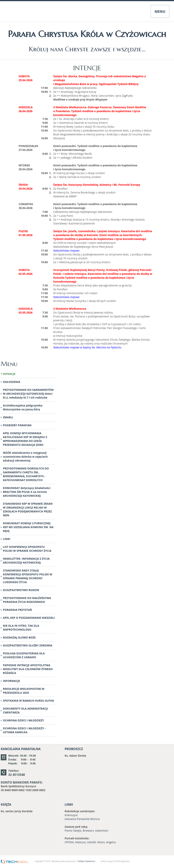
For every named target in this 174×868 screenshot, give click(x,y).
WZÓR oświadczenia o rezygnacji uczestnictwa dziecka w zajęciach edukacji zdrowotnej (25, 457)
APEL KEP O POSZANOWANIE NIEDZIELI (29, 618)
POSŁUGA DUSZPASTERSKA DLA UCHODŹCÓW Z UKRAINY (24, 655)
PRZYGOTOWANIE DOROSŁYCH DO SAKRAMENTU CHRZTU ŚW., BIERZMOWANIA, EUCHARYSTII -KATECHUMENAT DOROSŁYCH (26, 474)
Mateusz (81, 842)
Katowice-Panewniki (77, 819)
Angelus (111, 842)
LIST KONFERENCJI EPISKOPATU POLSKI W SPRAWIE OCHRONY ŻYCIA (27, 549)
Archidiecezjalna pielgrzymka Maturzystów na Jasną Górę (23, 407)
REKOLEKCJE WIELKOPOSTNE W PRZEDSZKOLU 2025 (24, 691)
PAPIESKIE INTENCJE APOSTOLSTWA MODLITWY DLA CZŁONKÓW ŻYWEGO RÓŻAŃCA (28, 669)
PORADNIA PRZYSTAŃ (17, 610)
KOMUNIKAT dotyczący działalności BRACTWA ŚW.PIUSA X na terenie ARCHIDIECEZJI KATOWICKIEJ (27, 492)
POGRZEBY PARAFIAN (17, 425)
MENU (160, 11)
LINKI (7, 539)
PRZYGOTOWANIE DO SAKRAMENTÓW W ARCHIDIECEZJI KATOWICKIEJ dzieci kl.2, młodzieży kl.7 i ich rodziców (28, 394)
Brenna (95, 819)
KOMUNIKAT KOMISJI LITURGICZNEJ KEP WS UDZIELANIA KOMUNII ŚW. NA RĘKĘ (28, 527)
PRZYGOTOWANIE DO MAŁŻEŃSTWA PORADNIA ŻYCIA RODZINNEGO (27, 600)
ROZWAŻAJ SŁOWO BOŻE (19, 637)
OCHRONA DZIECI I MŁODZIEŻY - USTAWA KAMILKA (24, 730)
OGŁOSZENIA (12, 382)
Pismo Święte (73, 831)
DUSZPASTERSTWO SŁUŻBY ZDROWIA (28, 645)
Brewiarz (88, 831)
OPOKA (69, 842)
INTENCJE (9, 374)
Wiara (101, 842)
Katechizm (102, 831)
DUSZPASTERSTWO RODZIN (21, 590)
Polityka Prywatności (86, 861)
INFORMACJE (11, 681)
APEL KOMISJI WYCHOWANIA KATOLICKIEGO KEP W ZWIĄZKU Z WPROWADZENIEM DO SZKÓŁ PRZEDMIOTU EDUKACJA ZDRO (25, 439)
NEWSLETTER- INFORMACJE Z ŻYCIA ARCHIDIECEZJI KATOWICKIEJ (26, 561)
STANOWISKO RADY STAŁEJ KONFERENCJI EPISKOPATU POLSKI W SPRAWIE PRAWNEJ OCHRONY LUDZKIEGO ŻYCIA (28, 576)
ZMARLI (8, 417)
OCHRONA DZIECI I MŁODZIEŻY (23, 720)
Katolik (92, 842)
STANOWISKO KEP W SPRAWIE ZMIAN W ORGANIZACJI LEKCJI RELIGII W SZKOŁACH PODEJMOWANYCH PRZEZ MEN (28, 509)
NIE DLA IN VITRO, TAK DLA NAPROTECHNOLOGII (21, 628)
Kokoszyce (71, 815)
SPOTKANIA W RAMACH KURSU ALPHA (28, 701)
